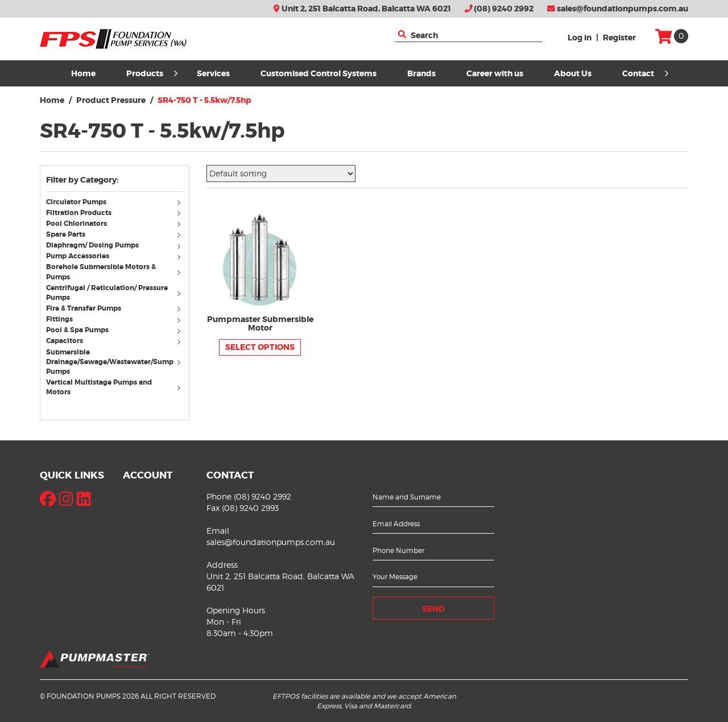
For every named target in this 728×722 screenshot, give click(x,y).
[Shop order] (281, 174)
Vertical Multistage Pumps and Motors (99, 387)
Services (213, 73)
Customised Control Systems (318, 73)
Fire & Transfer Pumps (84, 308)
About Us (573, 73)
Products (152, 73)
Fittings (59, 319)
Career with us (495, 73)
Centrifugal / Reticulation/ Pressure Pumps (107, 293)
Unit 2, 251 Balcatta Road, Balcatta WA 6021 (362, 9)
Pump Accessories (78, 256)
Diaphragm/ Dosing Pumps (92, 245)
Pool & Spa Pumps (77, 330)
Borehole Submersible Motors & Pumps (101, 272)
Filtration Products (79, 213)
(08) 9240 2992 (499, 9)
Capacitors (65, 341)
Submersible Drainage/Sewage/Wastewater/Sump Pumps (110, 362)
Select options (260, 347)
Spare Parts (66, 234)
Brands (421, 73)
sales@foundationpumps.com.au (618, 9)
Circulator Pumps (76, 202)
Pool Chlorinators (76, 224)
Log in (580, 38)
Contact (645, 73)
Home (83, 73)
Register (619, 38)
